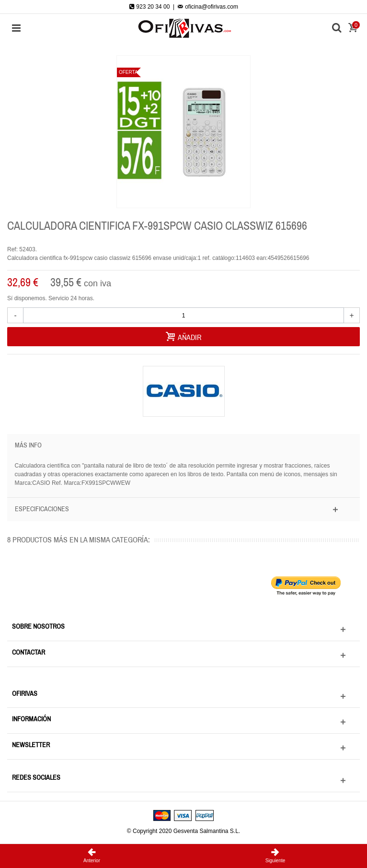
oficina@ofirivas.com (208, 7)
